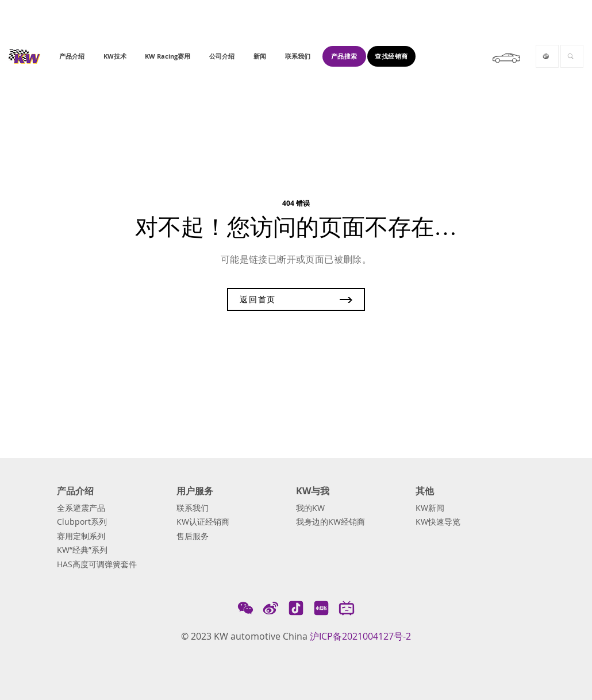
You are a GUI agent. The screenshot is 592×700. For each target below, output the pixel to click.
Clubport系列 (82, 522)
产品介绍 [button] (75, 491)
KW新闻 (430, 508)
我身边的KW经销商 (330, 522)
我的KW (310, 508)
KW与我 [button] (313, 491)
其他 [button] (425, 491)
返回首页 (296, 299)
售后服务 (193, 536)
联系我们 (193, 508)
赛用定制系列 (81, 536)
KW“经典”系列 (82, 550)
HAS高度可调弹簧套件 (97, 564)
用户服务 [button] (195, 491)
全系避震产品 (81, 508)
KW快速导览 (438, 522)
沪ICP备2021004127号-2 (360, 636)
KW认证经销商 (203, 522)
